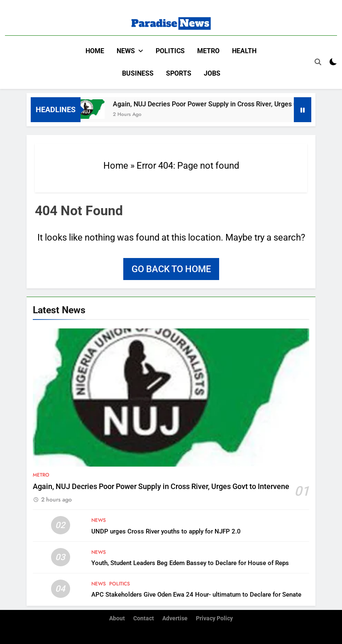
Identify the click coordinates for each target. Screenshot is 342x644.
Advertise (175, 618)
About (117, 618)
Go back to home (171, 269)
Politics (170, 51)
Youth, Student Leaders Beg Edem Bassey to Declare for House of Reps (190, 563)
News (126, 51)
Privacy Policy (214, 618)
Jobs (212, 73)
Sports (179, 73)
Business (138, 73)
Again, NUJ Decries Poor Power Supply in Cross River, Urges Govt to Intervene (161, 487)
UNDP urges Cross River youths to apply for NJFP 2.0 (166, 531)
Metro (208, 51)
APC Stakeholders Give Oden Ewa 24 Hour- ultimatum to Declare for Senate (196, 595)
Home (95, 51)
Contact (144, 618)
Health (244, 51)
